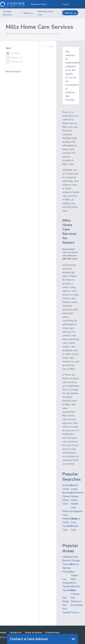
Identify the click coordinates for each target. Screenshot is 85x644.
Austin (74, 557)
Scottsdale (77, 605)
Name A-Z (14, 58)
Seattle (66, 612)
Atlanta (67, 557)
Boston (66, 560)
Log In (66, 4)
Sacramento (69, 590)
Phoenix (75, 586)
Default (13, 53)
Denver (75, 564)
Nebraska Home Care (46, 13)
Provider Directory (7, 13)
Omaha (66, 586)
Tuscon (75, 612)
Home (3, 633)
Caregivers (77, 511)
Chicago (75, 560)
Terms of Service (33, 633)
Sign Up (70, 13)
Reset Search (13, 71)
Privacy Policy (52, 633)
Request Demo (39, 4)
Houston (67, 572)
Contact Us (15, 633)
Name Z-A (14, 62)
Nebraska (28, 13)
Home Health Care (75, 504)
